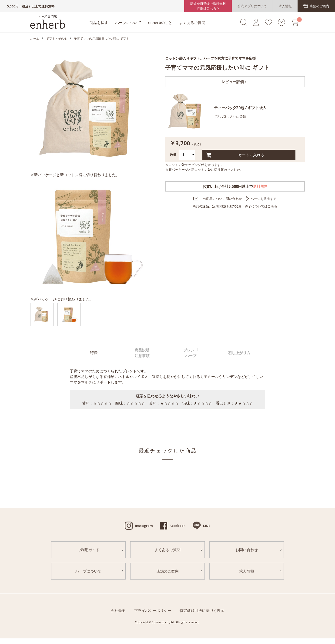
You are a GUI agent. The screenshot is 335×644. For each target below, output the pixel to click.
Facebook (178, 526)
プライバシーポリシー (153, 610)
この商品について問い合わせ (221, 199)
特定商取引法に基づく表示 (202, 610)
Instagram (144, 526)
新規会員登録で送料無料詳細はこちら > (208, 6)
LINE (207, 526)
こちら (272, 206)
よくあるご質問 (192, 23)
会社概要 (118, 610)
